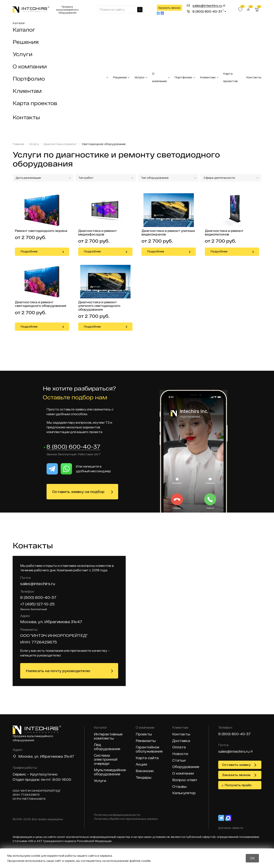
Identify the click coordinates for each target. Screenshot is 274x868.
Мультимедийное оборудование (110, 772)
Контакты (26, 117)
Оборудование (186, 767)
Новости (180, 754)
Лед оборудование (107, 747)
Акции (141, 764)
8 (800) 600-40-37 (73, 447)
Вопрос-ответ (185, 780)
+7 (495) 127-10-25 (37, 604)
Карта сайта (147, 758)
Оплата (179, 747)
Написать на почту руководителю (58, 671)
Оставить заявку (236, 765)
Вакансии (145, 771)
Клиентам (27, 91)
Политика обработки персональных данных (126, 819)
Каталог (19, 23)
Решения (26, 42)
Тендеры (144, 778)
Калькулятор (184, 793)
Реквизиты (146, 741)
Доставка (181, 741)
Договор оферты (231, 828)
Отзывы (179, 787)
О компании (30, 66)
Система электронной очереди (106, 760)
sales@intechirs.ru (38, 584)
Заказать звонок (169, 8)
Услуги (23, 54)
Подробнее (29, 251)
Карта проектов (35, 103)
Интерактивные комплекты (108, 736)
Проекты (144, 734)
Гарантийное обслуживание (149, 749)
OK (252, 858)
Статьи (179, 761)
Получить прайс (238, 785)
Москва (25, 756)
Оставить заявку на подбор (78, 492)
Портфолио (29, 79)
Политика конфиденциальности (117, 815)
